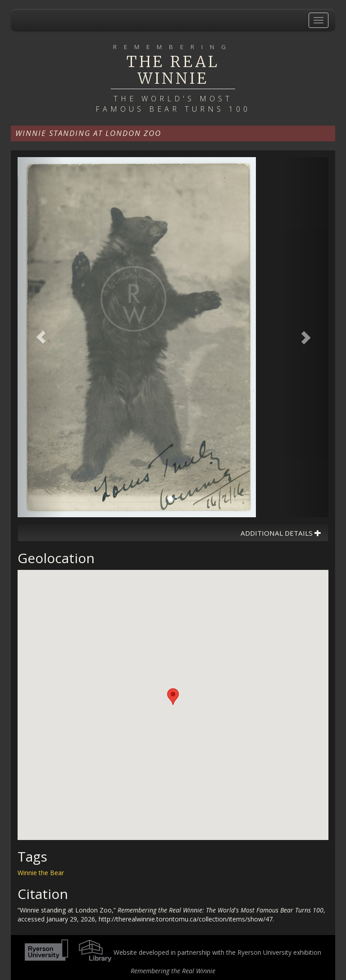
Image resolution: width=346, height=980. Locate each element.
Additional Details (281, 533)
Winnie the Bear (41, 873)
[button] (41, 337)
